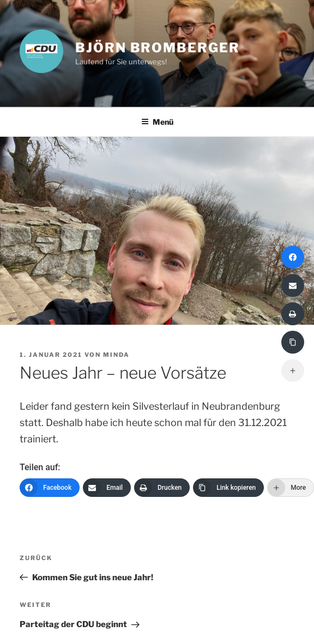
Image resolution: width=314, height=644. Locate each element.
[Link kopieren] (228, 488)
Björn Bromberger (158, 48)
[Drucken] (162, 488)
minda (116, 355)
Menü (157, 122)
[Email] (107, 488)
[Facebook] (50, 488)
